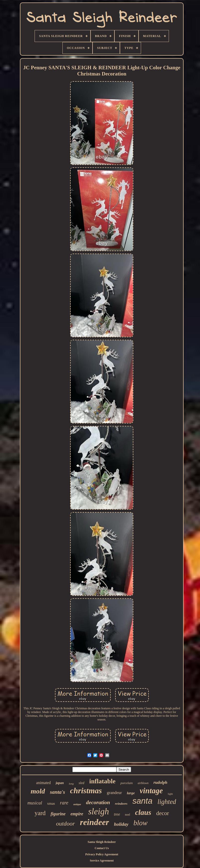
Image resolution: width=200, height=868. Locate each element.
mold (38, 791)
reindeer (94, 822)
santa (142, 801)
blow (140, 823)
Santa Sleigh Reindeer (102, 842)
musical (35, 803)
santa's (58, 792)
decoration (98, 802)
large (131, 793)
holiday (121, 824)
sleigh (99, 811)
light (170, 794)
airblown (143, 783)
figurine (58, 814)
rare (64, 803)
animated (43, 783)
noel (127, 815)
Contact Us (102, 848)
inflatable (102, 781)
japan (60, 783)
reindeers (121, 804)
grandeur (114, 793)
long (71, 784)
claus (143, 812)
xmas (51, 803)
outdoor (65, 824)
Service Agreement (102, 861)
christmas (86, 791)
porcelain (126, 783)
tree (117, 814)
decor (163, 813)
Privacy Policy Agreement (102, 854)
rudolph (160, 782)
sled (81, 783)
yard (40, 813)
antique (77, 804)
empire (77, 814)
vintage (151, 791)
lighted (167, 802)
